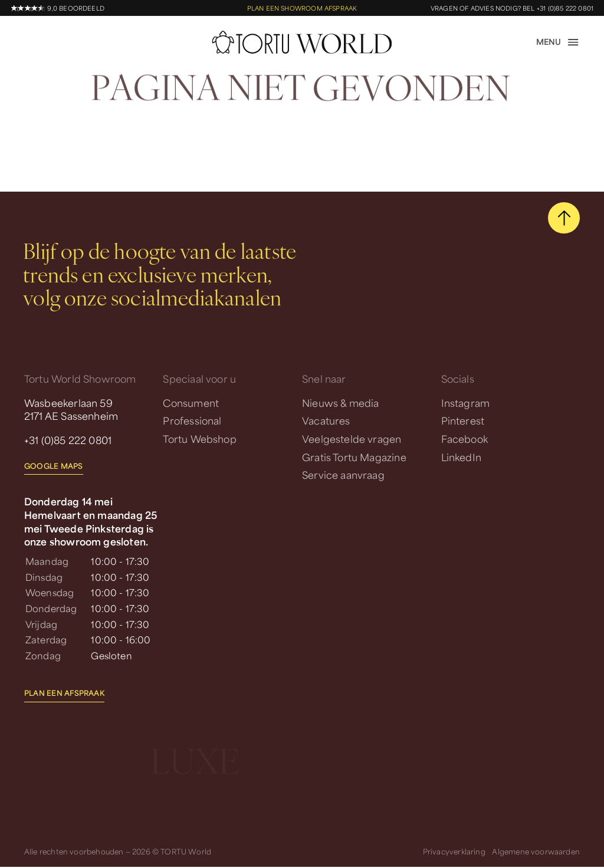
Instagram (466, 403)
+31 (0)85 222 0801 (68, 440)
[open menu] (558, 42)
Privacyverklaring (454, 851)
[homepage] (302, 42)
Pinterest (463, 420)
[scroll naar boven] (564, 218)
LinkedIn (461, 457)
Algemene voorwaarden (536, 851)
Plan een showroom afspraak (302, 8)
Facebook (465, 439)
